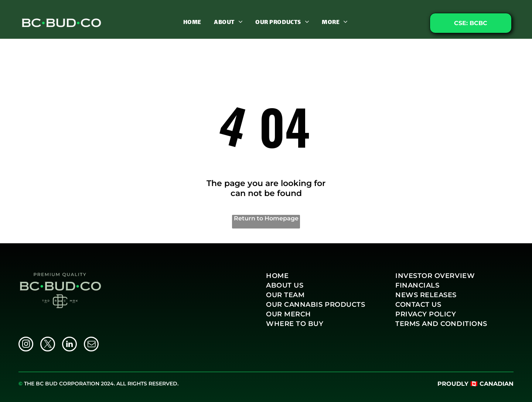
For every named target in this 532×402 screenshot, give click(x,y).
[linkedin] (69, 345)
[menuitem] (192, 22)
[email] (91, 345)
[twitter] (48, 345)
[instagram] (26, 345)
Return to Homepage (266, 218)
